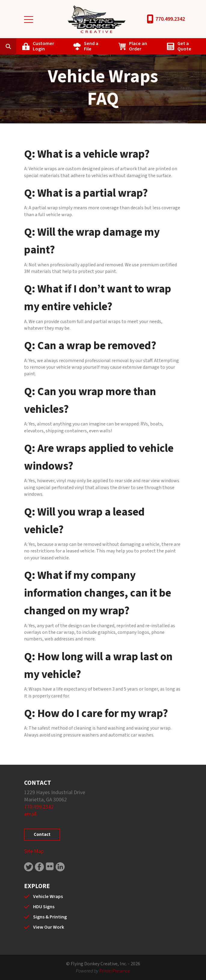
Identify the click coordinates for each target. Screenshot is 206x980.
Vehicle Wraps (48, 897)
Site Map (34, 851)
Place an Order (138, 46)
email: (31, 814)
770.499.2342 (170, 19)
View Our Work (49, 927)
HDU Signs (44, 907)
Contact (42, 835)
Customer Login (43, 46)
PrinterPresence (115, 971)
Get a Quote (184, 46)
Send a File (91, 46)
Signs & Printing (50, 917)
